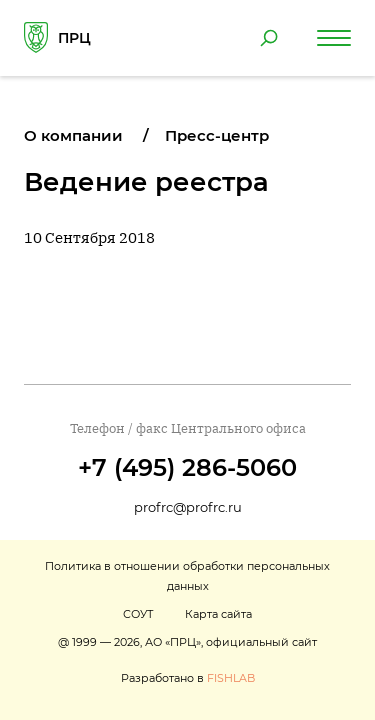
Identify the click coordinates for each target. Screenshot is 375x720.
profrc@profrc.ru (188, 507)
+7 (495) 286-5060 (187, 467)
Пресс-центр (217, 135)
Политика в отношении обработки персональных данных (187, 576)
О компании (73, 135)
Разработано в (188, 678)
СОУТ (138, 614)
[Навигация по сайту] (334, 38)
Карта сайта (218, 614)
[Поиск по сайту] (269, 38)
